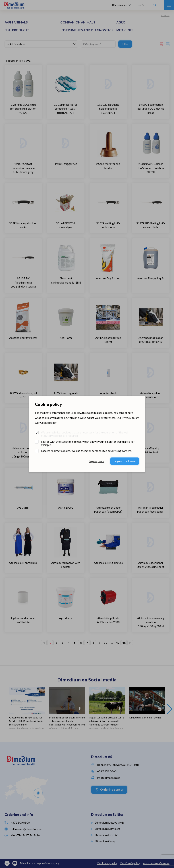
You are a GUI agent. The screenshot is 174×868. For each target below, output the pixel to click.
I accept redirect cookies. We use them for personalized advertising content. (86, 451)
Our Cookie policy (46, 423)
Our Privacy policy (128, 418)
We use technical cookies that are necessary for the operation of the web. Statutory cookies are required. (85, 434)
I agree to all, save (125, 461)
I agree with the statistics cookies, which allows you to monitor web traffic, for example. (88, 443)
